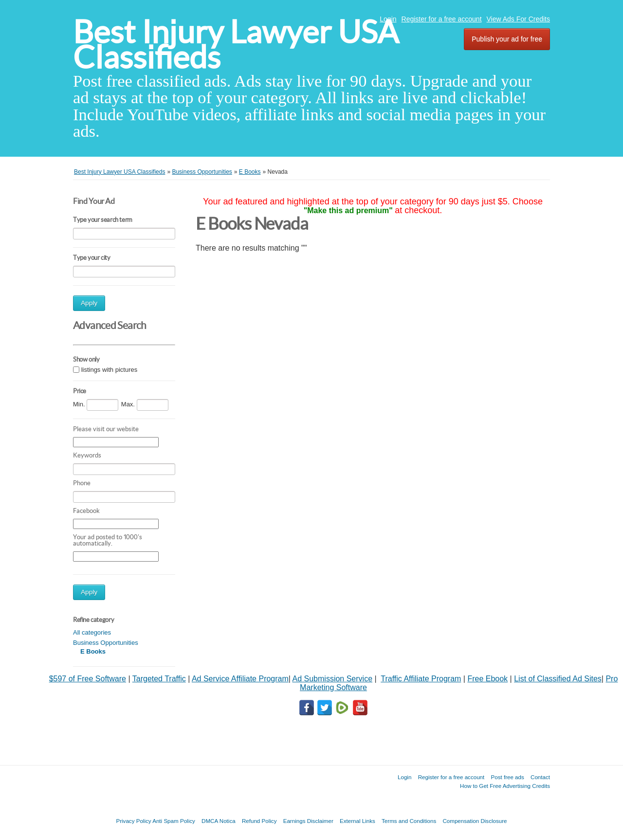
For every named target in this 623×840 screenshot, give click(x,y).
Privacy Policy (133, 821)
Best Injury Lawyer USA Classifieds (236, 45)
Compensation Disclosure (475, 821)
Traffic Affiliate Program (421, 679)
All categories (92, 632)
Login (388, 19)
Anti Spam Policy (174, 821)
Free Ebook (487, 679)
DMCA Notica (219, 821)
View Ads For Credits (518, 19)
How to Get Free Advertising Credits (505, 786)
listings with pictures (110, 370)
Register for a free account (442, 19)
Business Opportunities (106, 643)
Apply (89, 303)
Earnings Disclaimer (308, 821)
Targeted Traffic (159, 679)
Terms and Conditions (409, 821)
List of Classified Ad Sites (558, 679)
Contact (540, 777)
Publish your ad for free (507, 39)
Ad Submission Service (333, 679)
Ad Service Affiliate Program (240, 679)
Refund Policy (259, 821)
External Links (357, 821)
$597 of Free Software (88, 679)
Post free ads (507, 777)
